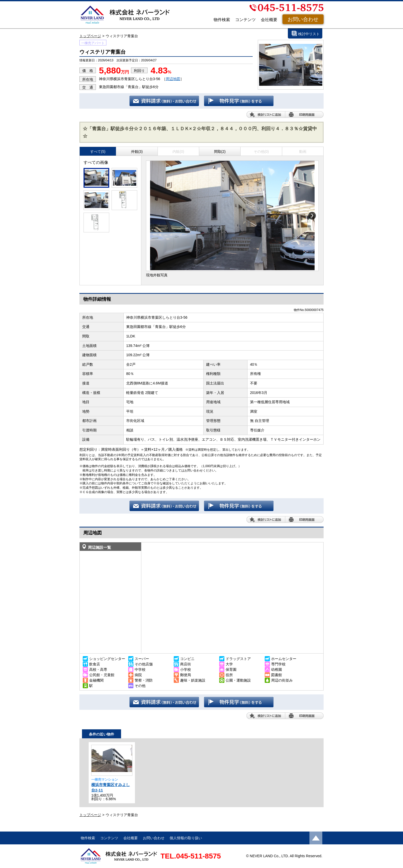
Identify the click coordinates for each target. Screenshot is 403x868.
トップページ (90, 36)
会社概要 (269, 20)
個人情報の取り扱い (186, 838)
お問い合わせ (303, 19)
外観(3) (137, 152)
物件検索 (222, 20)
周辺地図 (173, 79)
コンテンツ (245, 20)
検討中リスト (309, 34)
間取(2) (220, 152)
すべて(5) (98, 152)
